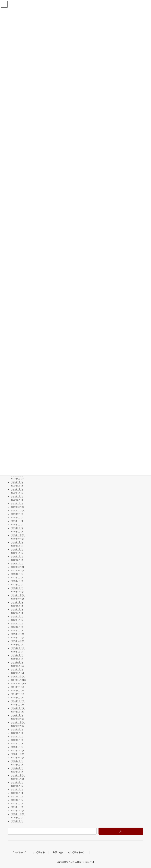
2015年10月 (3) (18, 641)
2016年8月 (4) (17, 606)
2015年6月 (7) (17, 655)
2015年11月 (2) (18, 638)
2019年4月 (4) (17, 521)
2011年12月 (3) (18, 775)
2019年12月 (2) (18, 507)
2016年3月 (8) (17, 623)
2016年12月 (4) (18, 592)
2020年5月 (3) (17, 489)
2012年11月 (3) (18, 754)
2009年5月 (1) (17, 818)
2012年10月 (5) (18, 758)
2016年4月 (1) (17, 620)
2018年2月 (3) (17, 560)
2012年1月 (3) (17, 772)
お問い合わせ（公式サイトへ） (69, 852)
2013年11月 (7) (18, 722)
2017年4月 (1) (17, 585)
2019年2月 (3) (17, 528)
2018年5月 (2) (17, 549)
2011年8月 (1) (17, 786)
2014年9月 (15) (18, 687)
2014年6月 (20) (18, 698)
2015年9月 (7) (17, 645)
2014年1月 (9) (17, 715)
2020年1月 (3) (17, 503)
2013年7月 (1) (17, 736)
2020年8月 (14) (18, 479)
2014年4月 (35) (18, 705)
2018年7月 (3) (17, 542)
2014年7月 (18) (18, 694)
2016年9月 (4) (17, 602)
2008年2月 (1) (17, 821)
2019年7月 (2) (17, 514)
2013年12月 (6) (18, 719)
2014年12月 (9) (18, 676)
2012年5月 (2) (17, 765)
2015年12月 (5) (18, 634)
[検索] (121, 831)
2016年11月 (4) (18, 595)
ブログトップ (18, 852)
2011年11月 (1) (18, 779)
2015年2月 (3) (17, 669)
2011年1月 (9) (17, 807)
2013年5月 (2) (17, 740)
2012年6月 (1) (17, 761)
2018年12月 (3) (18, 535)
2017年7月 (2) (17, 577)
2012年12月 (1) (18, 751)
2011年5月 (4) (17, 793)
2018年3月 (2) (17, 556)
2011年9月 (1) (17, 782)
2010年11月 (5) (18, 814)
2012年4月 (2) (17, 768)
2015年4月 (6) (17, 662)
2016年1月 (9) (17, 630)
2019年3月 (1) (17, 525)
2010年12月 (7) (18, 811)
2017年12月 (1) (18, 567)
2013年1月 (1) (17, 747)
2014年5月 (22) (18, 701)
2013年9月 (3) (17, 729)
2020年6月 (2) (17, 486)
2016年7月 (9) (17, 609)
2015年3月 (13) (18, 666)
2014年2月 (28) (18, 712)
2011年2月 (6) (17, 803)
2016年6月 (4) (17, 613)
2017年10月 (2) (18, 570)
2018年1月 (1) (17, 563)
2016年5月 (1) (17, 616)
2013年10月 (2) (18, 726)
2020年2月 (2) (17, 500)
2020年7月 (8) (17, 482)
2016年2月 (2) (17, 627)
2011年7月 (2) (17, 789)
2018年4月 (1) (17, 553)
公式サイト (39, 852)
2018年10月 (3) (18, 539)
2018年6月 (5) (17, 546)
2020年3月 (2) (17, 496)
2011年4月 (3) (17, 796)
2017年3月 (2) (17, 588)
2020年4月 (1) (17, 493)
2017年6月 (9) (17, 581)
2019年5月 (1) (17, 517)
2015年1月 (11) (18, 673)
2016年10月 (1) (18, 599)
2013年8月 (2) (17, 733)
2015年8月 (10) (18, 648)
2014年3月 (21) (18, 708)
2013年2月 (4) (17, 743)
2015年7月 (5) (17, 652)
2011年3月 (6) (17, 800)
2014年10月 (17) (18, 683)
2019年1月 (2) (17, 532)
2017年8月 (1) (17, 574)
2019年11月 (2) (18, 510)
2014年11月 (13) (18, 680)
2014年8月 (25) (18, 690)
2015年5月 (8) (17, 659)
